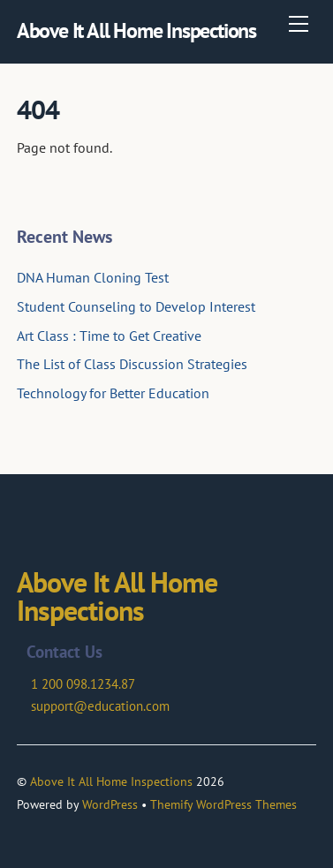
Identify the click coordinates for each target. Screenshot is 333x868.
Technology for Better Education (113, 393)
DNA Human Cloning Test (93, 277)
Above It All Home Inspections (111, 781)
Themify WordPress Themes (223, 804)
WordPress (110, 804)
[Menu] (299, 24)
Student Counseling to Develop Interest (136, 306)
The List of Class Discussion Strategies (132, 364)
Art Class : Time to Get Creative (109, 336)
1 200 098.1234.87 (83, 684)
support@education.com (100, 706)
